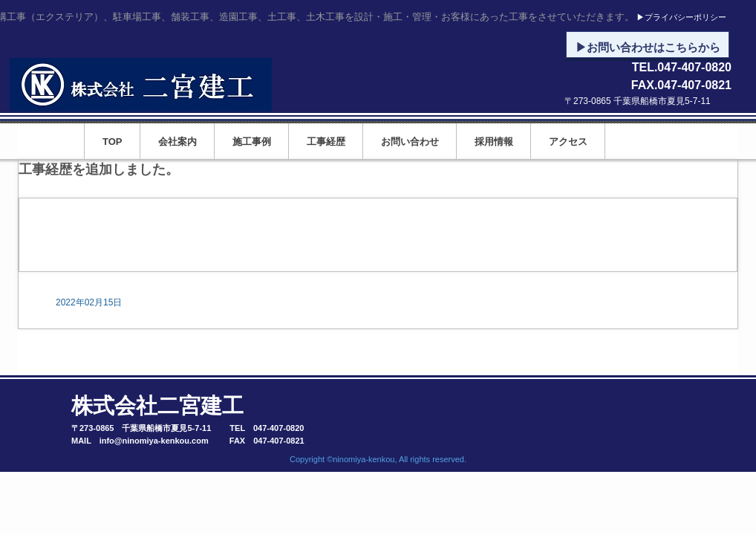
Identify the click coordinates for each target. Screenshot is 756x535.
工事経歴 (326, 142)
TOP (113, 142)
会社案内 (177, 142)
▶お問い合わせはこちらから (648, 48)
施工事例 (252, 142)
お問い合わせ (410, 142)
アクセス (568, 142)
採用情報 (494, 142)
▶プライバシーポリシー (681, 17)
